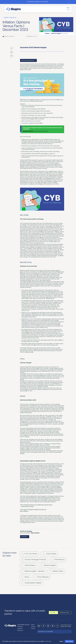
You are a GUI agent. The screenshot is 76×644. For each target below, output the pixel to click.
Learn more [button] (48, 641)
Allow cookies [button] (69, 641)
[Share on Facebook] (12, 48)
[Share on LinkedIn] (12, 52)
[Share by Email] (12, 56)
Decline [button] (61, 641)
